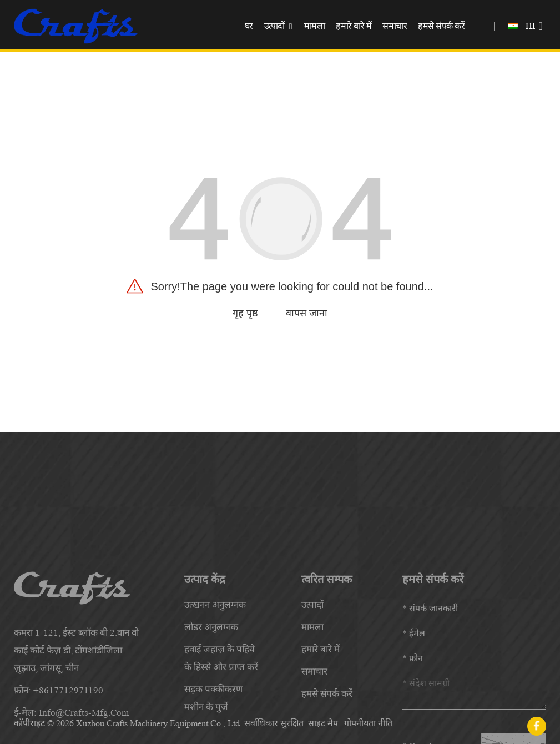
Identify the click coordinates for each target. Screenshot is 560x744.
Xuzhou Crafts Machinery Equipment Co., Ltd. (159, 723)
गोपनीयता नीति (368, 723)
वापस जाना (307, 313)
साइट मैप (323, 723)
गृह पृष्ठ (245, 313)
